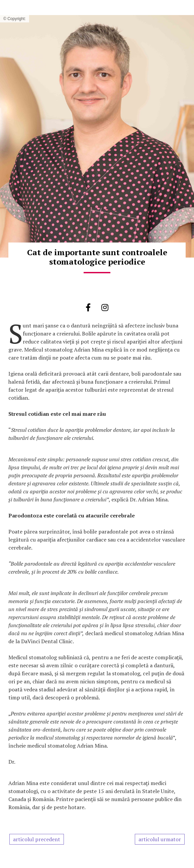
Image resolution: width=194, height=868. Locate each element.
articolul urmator (160, 839)
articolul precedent (37, 839)
